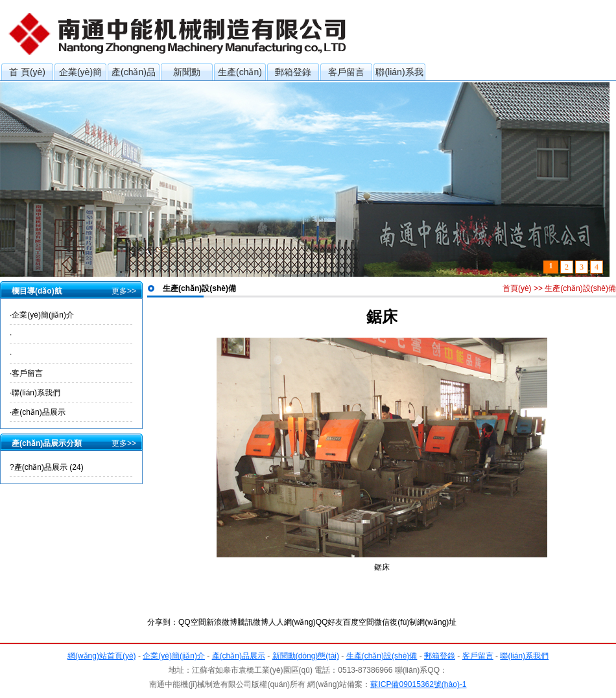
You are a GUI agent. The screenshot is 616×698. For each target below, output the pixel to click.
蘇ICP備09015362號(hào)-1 (418, 684)
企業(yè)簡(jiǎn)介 (80, 74)
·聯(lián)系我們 (35, 393)
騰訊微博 (253, 622)
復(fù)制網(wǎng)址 (423, 622)
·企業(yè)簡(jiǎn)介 (42, 315)
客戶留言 (346, 72)
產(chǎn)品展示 (134, 74)
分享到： (163, 622)
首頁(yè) (517, 288)
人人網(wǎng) (292, 622)
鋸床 (382, 567)
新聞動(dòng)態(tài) (187, 74)
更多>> (124, 291)
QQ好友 (330, 622)
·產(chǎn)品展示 (38, 412)
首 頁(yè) (27, 72)
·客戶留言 (26, 373)
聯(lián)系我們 (399, 74)
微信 (382, 622)
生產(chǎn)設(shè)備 (240, 74)
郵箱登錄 (293, 72)
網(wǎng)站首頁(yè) (102, 656)
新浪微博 (222, 622)
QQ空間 (192, 622)
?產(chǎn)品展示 (47, 467)
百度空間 (359, 622)
